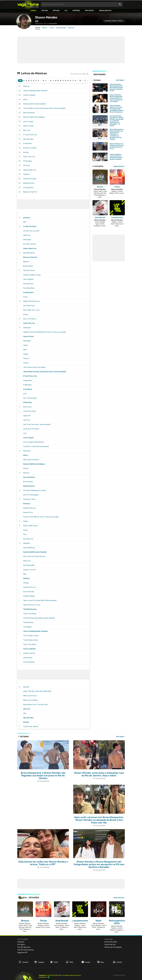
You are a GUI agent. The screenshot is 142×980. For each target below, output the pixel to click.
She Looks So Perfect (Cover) (34, 556)
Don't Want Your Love (31, 310)
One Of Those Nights (31, 495)
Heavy (26, 345)
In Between (27, 385)
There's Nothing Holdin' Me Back (35, 91)
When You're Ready (30, 700)
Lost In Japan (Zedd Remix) (33, 442)
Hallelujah (27, 328)
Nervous (26, 473)
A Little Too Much (30, 148)
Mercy (25, 99)
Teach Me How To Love (32, 605)
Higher (26, 354)
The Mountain (28, 622)
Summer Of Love (29, 587)
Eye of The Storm (30, 319)
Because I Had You (30, 192)
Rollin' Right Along (30, 526)
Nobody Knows (29, 183)
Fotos (52, 28)
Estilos (56, 11)
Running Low (28, 539)
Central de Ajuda (111, 941)
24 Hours (27, 165)
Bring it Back (28, 266)
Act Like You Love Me (31, 231)
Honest (26, 363)
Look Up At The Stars (31, 429)
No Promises (28, 482)
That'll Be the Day (30, 179)
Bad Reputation (29, 253)
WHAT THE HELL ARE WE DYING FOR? (37, 691)
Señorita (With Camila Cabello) (35, 104)
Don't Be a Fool (29, 306)
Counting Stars (29, 288)
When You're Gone (30, 696)
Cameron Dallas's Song (32, 275)
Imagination (28, 380)
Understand (28, 658)
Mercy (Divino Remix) (31, 460)
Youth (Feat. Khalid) (31, 727)
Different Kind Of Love (31, 301)
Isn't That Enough (30, 398)
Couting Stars (28, 187)
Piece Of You (28, 512)
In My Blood (28, 143)
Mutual (26, 468)
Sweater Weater (29, 596)
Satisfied (26, 543)
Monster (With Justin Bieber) (34, 117)
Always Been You (30, 170)
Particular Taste (29, 499)
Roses (26, 530)
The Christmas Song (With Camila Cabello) (39, 618)
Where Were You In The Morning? (36, 705)
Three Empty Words (31, 640)
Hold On (26, 358)
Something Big (29, 565)
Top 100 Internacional (25, 949)
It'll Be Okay (28, 161)
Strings (26, 583)
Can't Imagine (28, 279)
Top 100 (45, 11)
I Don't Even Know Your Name (34, 367)
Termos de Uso (110, 943)
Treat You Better (29, 95)
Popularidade (61, 28)
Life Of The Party (30, 411)
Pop (37, 21)
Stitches (26, 86)
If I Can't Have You (30, 135)
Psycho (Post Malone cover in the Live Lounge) (41, 517)
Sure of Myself (29, 592)
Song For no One (30, 570)
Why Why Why (28, 139)
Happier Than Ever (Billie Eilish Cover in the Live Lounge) (44, 332)
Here (25, 350)
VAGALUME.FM (118, 166)
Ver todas (120, 737)
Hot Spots (89, 11)
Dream (26, 314)
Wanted (26, 687)
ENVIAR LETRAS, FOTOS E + (115, 21)
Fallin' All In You (29, 157)
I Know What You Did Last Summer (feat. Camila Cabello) (44, 108)
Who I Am (27, 130)
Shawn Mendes (46, 17)
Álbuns (45, 28)
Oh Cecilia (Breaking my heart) (35, 490)
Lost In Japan (28, 121)
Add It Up (27, 235)
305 (25, 222)
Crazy (25, 297)
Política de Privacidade (113, 946)
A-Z (66, 11)
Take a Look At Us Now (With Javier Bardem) (40, 600)
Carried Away (28, 284)
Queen (26, 521)
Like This (27, 420)
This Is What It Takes (31, 636)
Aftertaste (27, 240)
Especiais (21, 941)
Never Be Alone (29, 113)
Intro (25, 394)
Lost (25, 433)
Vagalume (28, 4)
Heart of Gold (28, 126)
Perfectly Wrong (29, 508)
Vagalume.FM (105, 11)
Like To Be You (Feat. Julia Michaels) (37, 424)
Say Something (29, 548)
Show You (27, 561)
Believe (26, 262)
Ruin (25, 534)
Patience (26, 174)
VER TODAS (120, 80)
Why (25, 713)
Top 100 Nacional (24, 946)
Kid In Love (27, 407)
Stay (25, 574)
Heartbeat (27, 341)
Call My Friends (29, 270)
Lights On (27, 416)
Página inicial (39, 24)
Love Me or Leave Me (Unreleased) (36, 446)
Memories (27, 451)
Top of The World (30, 644)
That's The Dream (30, 614)
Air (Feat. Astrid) (29, 244)
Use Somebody (29, 662)
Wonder (26, 152)
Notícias (76, 11)
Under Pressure (29, 653)
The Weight (27, 627)
